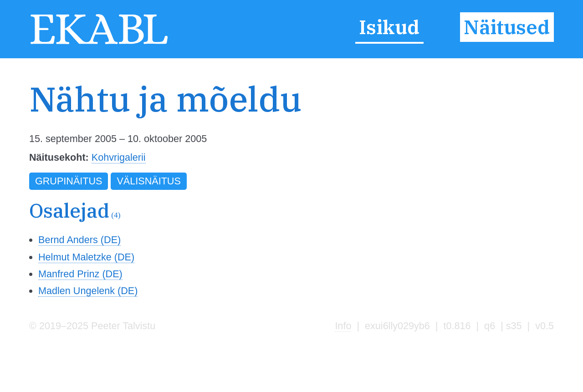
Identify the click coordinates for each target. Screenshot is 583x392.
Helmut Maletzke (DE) (86, 257)
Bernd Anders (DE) (79, 240)
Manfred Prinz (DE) (80, 274)
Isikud (389, 27)
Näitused (507, 27)
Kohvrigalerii (119, 157)
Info (343, 326)
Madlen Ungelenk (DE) (88, 291)
